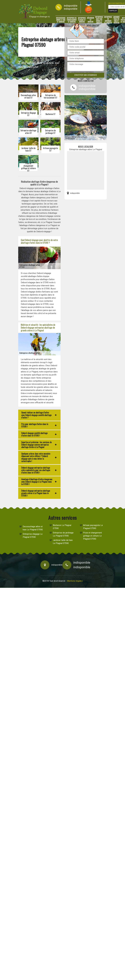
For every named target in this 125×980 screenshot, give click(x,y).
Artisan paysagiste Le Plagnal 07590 (93, 527)
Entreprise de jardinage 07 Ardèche (108, 20)
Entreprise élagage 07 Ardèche (82, 20)
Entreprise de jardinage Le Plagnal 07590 (63, 534)
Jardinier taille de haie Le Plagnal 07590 (63, 542)
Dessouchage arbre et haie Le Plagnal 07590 (33, 528)
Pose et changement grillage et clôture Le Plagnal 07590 (92, 536)
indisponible (71, 6)
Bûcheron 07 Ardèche (90, 20)
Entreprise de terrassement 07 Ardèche (72, 20)
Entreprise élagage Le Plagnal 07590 (33, 536)
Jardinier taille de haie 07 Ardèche (116, 20)
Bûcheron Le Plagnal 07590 (62, 527)
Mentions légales (75, 581)
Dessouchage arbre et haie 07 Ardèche (61, 20)
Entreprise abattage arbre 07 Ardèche (99, 20)
